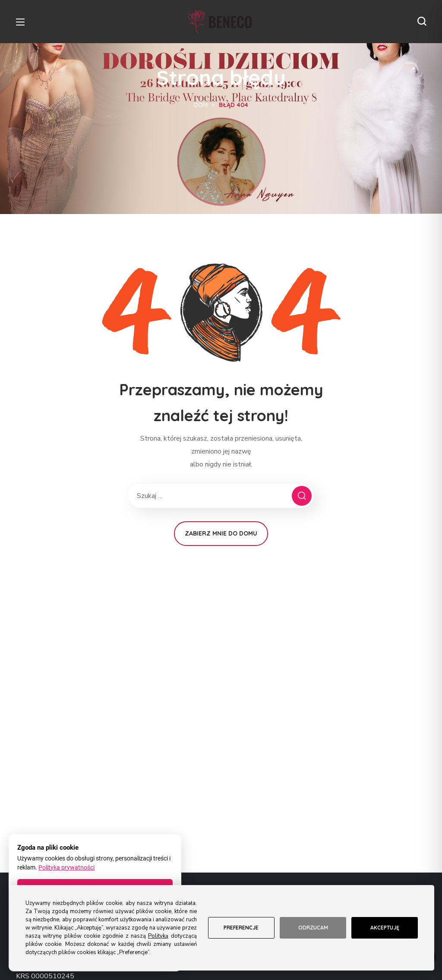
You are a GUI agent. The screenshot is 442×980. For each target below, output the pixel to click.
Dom (201, 105)
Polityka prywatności (66, 867)
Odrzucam (313, 928)
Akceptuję (385, 928)
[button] (422, 22)
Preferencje (241, 928)
